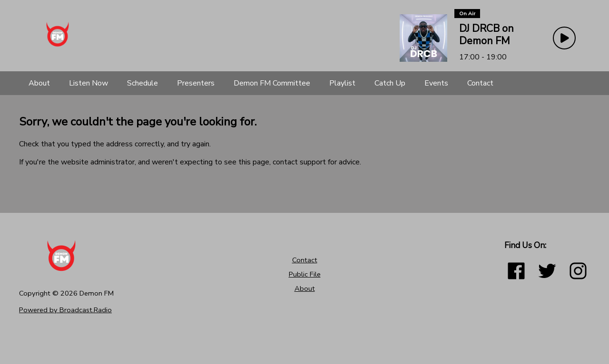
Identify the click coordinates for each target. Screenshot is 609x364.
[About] (39, 83)
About (305, 288)
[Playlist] (342, 83)
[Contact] (480, 83)
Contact (305, 260)
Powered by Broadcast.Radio (65, 310)
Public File (305, 274)
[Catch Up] (390, 83)
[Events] (436, 83)
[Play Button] (564, 38)
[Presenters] (196, 83)
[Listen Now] (88, 83)
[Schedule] (142, 83)
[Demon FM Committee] (272, 83)
